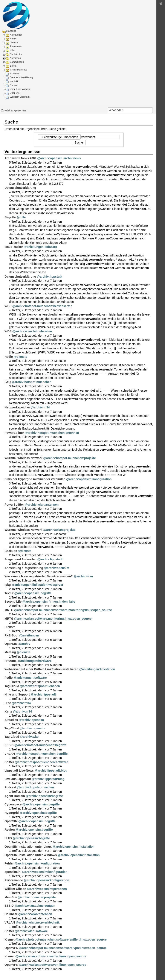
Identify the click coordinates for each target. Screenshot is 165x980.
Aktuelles (15, 73)
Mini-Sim (11, 897)
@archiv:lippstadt (50, 277)
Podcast (10, 787)
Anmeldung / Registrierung (24, 568)
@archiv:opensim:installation (73, 847)
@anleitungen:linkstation (97, 669)
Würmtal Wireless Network (23, 458)
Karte (8, 711)
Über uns (15, 93)
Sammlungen (17, 62)
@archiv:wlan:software (31, 931)
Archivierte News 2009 (21, 158)
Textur (9, 593)
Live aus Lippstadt (18, 779)
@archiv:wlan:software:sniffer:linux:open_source (51, 956)
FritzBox (11, 661)
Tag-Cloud (12, 686)
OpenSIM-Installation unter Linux (28, 847)
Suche (150, 110)
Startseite (11, 31)
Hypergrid (12, 813)
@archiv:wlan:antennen (42, 505)
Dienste (14, 42)
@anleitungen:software (40, 247)
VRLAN (10, 754)
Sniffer (9, 762)
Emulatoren (16, 46)
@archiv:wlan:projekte (59, 530)
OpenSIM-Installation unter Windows (31, 855)
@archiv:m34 (40, 407)
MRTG (9, 610)
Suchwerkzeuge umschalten (59, 137)
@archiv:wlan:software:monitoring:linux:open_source (53, 619)
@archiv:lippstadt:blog (51, 771)
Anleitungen (16, 35)
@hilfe (21, 217)
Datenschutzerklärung (21, 77)
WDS (8, 306)
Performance (14, 880)
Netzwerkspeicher (17, 407)
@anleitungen (29, 635)
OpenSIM (11, 644)
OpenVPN (11, 948)
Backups (11, 551)
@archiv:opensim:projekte (37, 897)
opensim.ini (13, 872)
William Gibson (15, 889)
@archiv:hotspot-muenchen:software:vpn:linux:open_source (63, 948)
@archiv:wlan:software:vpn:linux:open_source (53, 965)
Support (14, 85)
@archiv (24, 644)
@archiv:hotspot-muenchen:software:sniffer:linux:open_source (61, 939)
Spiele (13, 66)
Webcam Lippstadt (20, 97)
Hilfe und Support (17, 694)
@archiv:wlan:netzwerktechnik (38, 922)
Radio (9, 357)
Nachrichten (16, 54)
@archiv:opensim (57, 568)
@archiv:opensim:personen (47, 889)
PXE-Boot (11, 635)
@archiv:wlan (83, 576)
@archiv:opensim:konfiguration (89, 479)
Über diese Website (20, 89)
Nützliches (15, 58)
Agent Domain (15, 796)
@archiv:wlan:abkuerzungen (35, 906)
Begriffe (10, 217)
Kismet (10, 939)
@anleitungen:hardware (34, 661)
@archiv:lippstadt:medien (35, 787)
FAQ (8, 382)
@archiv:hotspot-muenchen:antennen (52, 433)
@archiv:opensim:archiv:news (59, 158)
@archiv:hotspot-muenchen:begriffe (40, 745)
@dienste (21, 357)
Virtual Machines (19, 70)
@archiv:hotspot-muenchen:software (41, 762)
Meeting (10, 652)
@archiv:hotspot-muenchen (32, 382)
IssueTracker (14, 247)
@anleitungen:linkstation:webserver (37, 585)
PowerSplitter (14, 433)
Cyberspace (13, 804)
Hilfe (12, 50)
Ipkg (8, 585)
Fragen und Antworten (21, 559)
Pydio (9, 678)
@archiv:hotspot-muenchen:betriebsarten (42, 306)
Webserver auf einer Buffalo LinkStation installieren (41, 669)
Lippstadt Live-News (19, 771)
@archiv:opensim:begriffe (33, 593)
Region (10, 830)
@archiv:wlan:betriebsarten (32, 331)
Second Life (13, 602)
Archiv (13, 39)
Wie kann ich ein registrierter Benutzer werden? (39, 576)
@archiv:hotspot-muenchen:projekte (70, 458)
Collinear (11, 914)
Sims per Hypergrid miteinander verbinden (35, 479)
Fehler (9, 863)
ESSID (9, 745)
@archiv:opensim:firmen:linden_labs (49, 602)
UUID (8, 838)
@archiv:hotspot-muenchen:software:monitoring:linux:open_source (63, 610)
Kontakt (14, 81)
